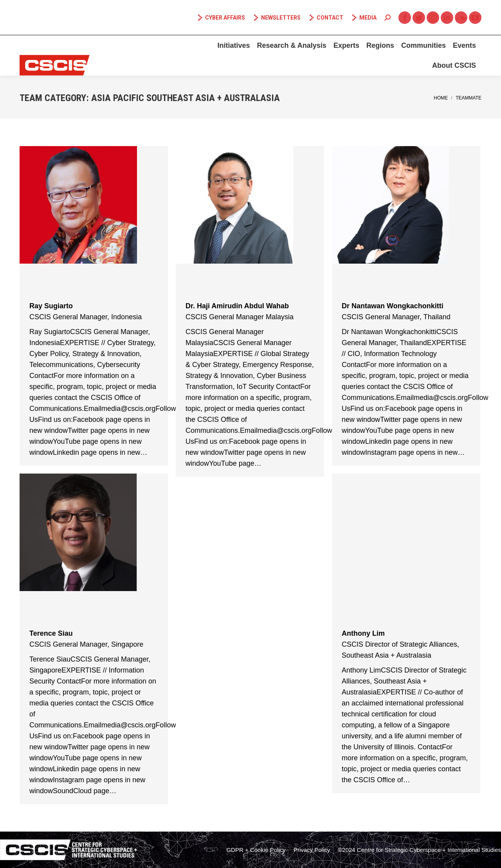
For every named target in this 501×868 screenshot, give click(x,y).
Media (364, 18)
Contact (326, 18)
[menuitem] (233, 45)
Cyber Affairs (221, 18)
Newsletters (277, 18)
